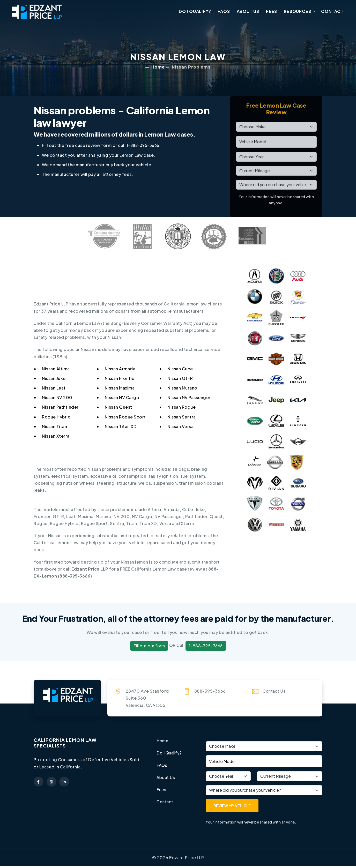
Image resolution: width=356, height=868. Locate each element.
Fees (272, 12)
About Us (248, 12)
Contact (332, 12)
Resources (297, 12)
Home (158, 69)
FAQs (224, 12)
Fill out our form (149, 648)
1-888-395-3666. (145, 147)
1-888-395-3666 (206, 648)
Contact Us (275, 693)
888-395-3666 (76, 578)
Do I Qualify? (195, 12)
